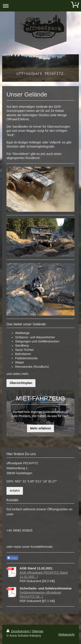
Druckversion (18, 631)
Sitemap (38, 631)
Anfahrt (15, 491)
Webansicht (66, 634)
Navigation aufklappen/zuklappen (40, 6)
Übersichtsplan (21, 383)
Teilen (12, 558)
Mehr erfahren (41, 428)
